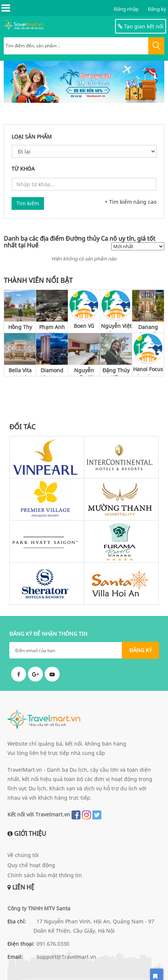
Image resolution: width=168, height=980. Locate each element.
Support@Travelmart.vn (66, 957)
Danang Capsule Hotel (148, 328)
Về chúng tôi (23, 855)
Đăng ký (157, 9)
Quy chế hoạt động (31, 865)
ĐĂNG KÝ (141, 650)
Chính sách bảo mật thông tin (45, 875)
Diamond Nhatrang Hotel (52, 371)
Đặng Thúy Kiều (116, 371)
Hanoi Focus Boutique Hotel (148, 370)
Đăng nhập (126, 9)
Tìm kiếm (28, 203)
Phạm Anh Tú (52, 328)
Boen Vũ (84, 326)
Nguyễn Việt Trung (116, 327)
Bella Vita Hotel (20, 371)
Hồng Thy (20, 327)
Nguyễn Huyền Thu (84, 371)
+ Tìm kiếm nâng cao (131, 202)
